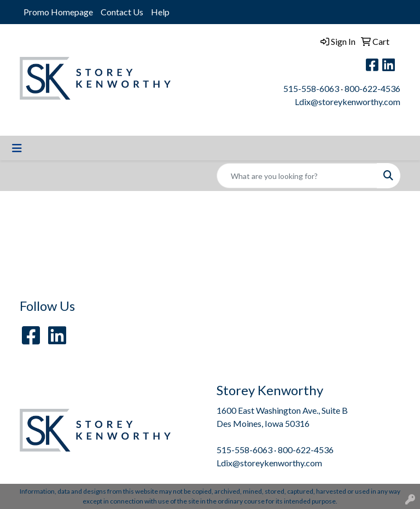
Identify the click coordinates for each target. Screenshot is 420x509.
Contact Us (122, 12)
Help (160, 12)
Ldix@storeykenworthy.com (348, 102)
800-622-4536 (372, 88)
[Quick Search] (297, 176)
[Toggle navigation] (17, 148)
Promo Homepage (58, 12)
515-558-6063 (311, 88)
